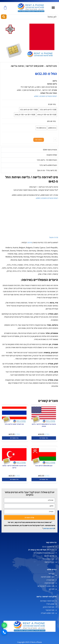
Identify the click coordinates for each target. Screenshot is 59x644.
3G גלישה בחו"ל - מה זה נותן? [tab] (47, 170)
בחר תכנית (52, 104)
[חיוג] (4, 632)
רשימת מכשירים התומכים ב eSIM (45, 96)
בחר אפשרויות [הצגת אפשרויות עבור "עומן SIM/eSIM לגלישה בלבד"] (44, 479)
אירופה (30, 242)
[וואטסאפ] (4, 625)
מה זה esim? (54, 237)
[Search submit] (4, 17)
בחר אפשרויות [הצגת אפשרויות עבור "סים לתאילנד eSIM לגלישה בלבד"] (14, 438)
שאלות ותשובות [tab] (52, 155)
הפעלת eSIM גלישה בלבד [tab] (48, 165)
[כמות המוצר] (55, 140)
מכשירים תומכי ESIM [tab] (50, 150)
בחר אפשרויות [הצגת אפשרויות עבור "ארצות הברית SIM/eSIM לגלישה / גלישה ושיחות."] (44, 438)
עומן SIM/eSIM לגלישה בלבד (44, 466)
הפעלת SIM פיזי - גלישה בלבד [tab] (47, 160)
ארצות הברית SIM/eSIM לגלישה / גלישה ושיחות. (44, 425)
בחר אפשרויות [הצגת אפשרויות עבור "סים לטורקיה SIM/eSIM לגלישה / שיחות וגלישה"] (14, 479)
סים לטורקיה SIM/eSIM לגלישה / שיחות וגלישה (14, 467)
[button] (53, 8)
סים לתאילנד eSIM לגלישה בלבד (14, 424)
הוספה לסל (39, 140)
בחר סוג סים (51, 121)
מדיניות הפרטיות (49, 528)
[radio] (48, 110)
